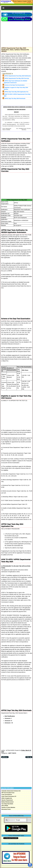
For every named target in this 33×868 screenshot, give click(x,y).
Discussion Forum (6, 809)
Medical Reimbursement (8, 802)
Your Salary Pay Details (7, 804)
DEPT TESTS (12, 753)
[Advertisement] (17, 34)
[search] (18, 820)
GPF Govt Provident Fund (8, 793)
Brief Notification (10, 716)
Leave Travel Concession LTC (9, 796)
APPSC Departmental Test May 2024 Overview (17, 78)
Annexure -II (8, 721)
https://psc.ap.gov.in (12, 69)
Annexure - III (9, 723)
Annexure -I (8, 718)
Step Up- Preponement (7, 800)
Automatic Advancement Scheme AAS (11, 791)
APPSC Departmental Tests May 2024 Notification (18, 76)
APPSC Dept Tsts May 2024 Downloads (15, 98)
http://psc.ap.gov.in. (15, 239)
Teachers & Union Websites (8, 807)
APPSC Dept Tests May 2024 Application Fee (16, 92)
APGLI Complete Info (7, 798)
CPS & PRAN (5, 806)
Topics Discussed (7, 74)
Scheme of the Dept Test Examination (14, 85)
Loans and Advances (7, 795)
